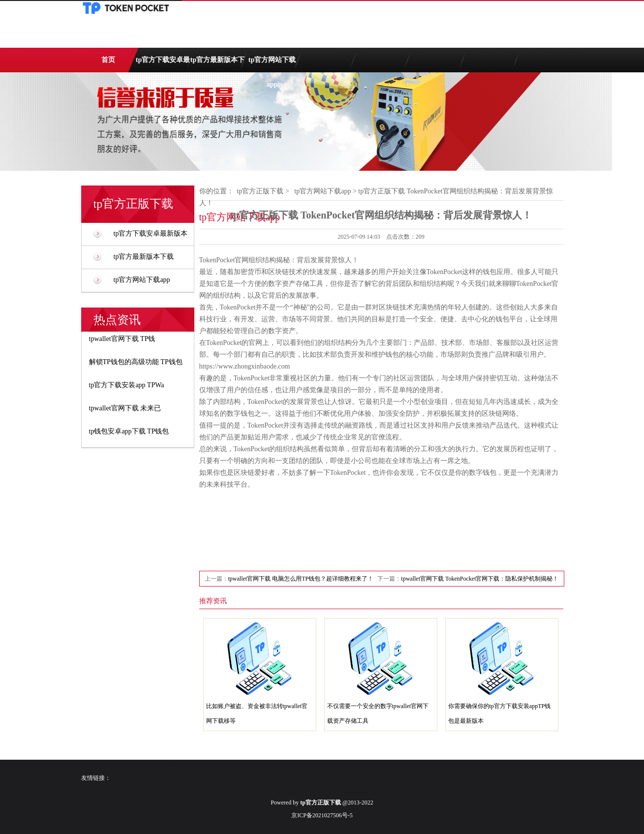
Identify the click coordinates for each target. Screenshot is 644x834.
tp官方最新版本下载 (217, 64)
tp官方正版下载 (261, 191)
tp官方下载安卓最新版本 (163, 64)
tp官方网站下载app (272, 64)
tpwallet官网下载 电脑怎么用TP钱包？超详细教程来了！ (301, 579)
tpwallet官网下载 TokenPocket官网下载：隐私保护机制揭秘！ (480, 579)
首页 (108, 60)
